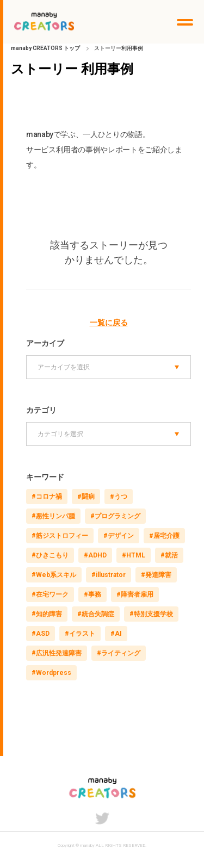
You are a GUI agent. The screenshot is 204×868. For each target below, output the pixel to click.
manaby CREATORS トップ (45, 48)
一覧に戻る (109, 323)
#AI (116, 634)
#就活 (169, 555)
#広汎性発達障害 (57, 653)
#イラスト (80, 634)
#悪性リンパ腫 (53, 516)
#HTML (134, 555)
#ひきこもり (50, 555)
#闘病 (86, 497)
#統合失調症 (96, 614)
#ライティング (119, 653)
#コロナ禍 (47, 497)
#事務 (92, 594)
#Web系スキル (54, 575)
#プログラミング (115, 516)
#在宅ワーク (50, 594)
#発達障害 (156, 575)
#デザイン (119, 536)
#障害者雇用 (135, 594)
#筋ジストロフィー (60, 536)
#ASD (41, 634)
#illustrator (109, 575)
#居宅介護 (164, 536)
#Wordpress (51, 673)
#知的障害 (47, 614)
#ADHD (95, 555)
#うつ (119, 497)
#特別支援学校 (151, 614)
